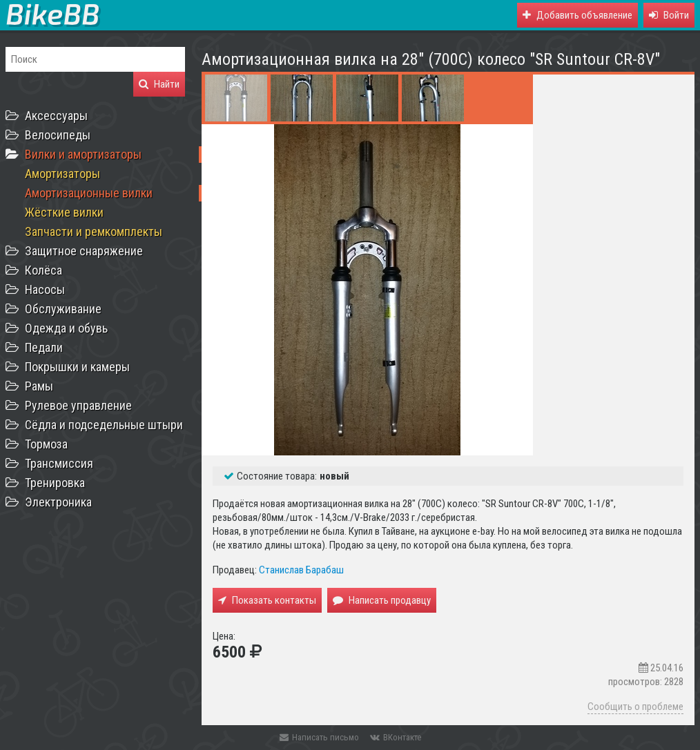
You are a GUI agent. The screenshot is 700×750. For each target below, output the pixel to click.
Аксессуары (56, 116)
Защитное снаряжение (84, 251)
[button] (669, 15)
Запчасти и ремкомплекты (94, 231)
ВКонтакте (396, 737)
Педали (44, 347)
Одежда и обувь (66, 328)
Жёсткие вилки (64, 212)
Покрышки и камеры (77, 367)
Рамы (39, 386)
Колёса (43, 270)
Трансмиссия (59, 463)
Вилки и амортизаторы (83, 154)
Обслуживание (63, 309)
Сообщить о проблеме (635, 707)
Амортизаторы (62, 174)
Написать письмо (319, 737)
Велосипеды (58, 135)
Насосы (45, 289)
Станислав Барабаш (301, 570)
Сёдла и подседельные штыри (104, 425)
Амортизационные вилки (89, 193)
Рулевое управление (78, 405)
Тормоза (46, 444)
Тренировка (55, 483)
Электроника (58, 502)
